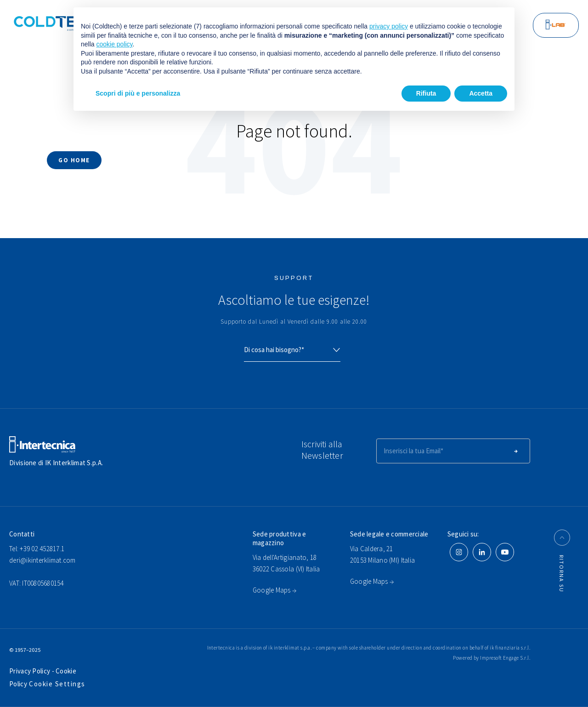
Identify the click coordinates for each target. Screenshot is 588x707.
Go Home (74, 160)
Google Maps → (274, 590)
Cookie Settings (57, 684)
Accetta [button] (481, 93)
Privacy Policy (31, 671)
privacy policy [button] (389, 26)
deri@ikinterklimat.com (42, 560)
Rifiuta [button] (426, 93)
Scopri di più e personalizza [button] (138, 93)
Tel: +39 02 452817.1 (37, 549)
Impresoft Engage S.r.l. (505, 658)
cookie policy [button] (114, 44)
